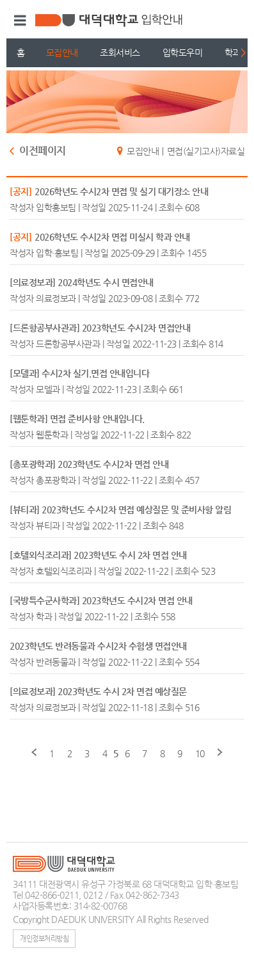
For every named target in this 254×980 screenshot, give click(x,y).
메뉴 (18, 21)
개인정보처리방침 (44, 938)
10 (200, 753)
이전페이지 (43, 151)
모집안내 (62, 52)
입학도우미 (183, 52)
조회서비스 (120, 52)
